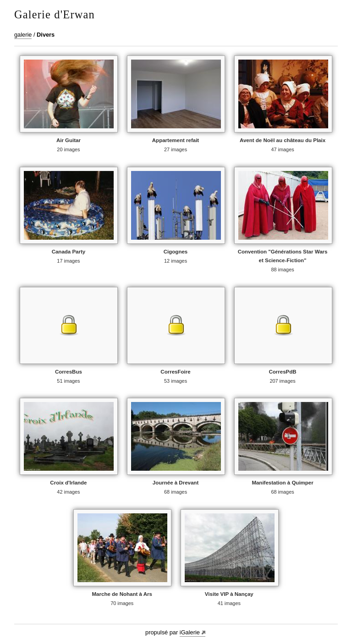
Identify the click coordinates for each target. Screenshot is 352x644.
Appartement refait (176, 140)
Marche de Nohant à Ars (122, 594)
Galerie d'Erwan (55, 14)
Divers (46, 35)
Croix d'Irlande (68, 483)
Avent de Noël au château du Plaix (283, 140)
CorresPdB (282, 372)
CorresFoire (175, 372)
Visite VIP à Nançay (229, 594)
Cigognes (176, 252)
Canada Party (69, 252)
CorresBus (69, 372)
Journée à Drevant (176, 483)
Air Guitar (69, 140)
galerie (23, 35)
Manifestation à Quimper (282, 483)
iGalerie (190, 632)
